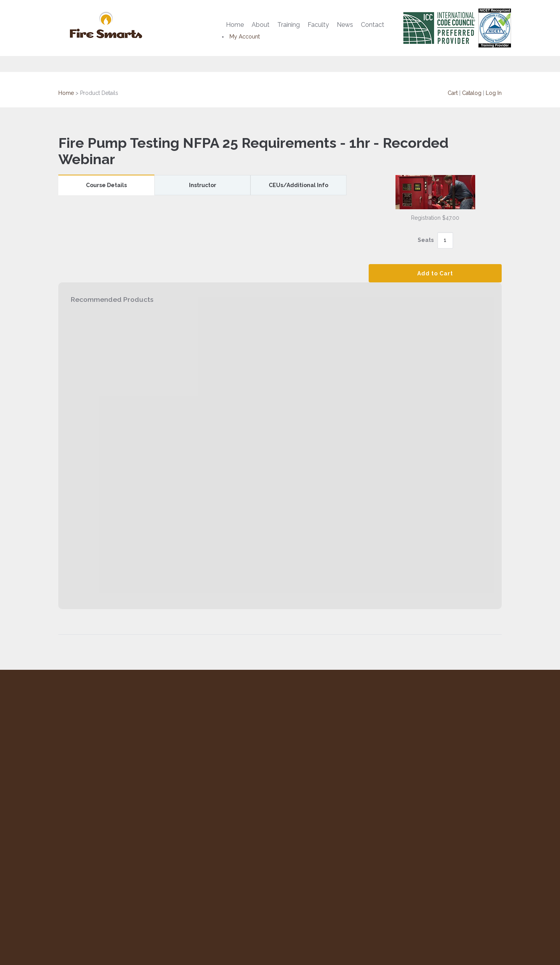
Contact (373, 25)
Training (289, 25)
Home (235, 25)
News (345, 25)
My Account (245, 37)
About (261, 25)
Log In (494, 93)
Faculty (318, 25)
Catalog (472, 93)
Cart (453, 93)
